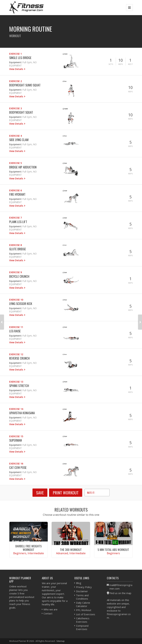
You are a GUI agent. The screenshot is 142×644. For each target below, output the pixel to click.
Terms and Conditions (82, 597)
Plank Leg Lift (18, 222)
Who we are (50, 609)
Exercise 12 (16, 354)
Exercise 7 (15, 218)
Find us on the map (120, 593)
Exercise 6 (15, 190)
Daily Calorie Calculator (83, 604)
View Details (16, 69)
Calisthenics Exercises (83, 620)
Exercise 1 (15, 54)
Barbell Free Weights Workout (29, 548)
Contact (48, 613)
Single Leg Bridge (20, 58)
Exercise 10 (16, 300)
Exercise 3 (15, 108)
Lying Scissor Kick (21, 304)
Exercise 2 (15, 81)
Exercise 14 (16, 409)
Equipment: (16, 62)
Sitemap (61, 641)
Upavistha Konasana (22, 413)
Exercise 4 (15, 136)
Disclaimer (82, 591)
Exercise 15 (16, 436)
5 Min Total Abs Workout (113, 550)
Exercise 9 (15, 272)
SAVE (40, 493)
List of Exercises (86, 614)
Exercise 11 (16, 327)
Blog (79, 583)
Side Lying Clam (19, 140)
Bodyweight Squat (21, 112)
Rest (130, 64)
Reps (121, 64)
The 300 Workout (71, 550)
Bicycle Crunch (19, 276)
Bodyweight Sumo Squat (25, 85)
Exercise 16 (16, 464)
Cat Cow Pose (18, 467)
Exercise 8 (15, 245)
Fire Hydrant (17, 194)
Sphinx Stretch (19, 386)
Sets (111, 64)
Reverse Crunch (19, 358)
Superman (15, 440)
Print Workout (66, 493)
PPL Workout (84, 610)
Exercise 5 (15, 163)
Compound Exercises (82, 627)
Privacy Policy (84, 587)
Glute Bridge (18, 249)
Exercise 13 (16, 382)
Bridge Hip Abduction (23, 167)
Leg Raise (15, 331)
